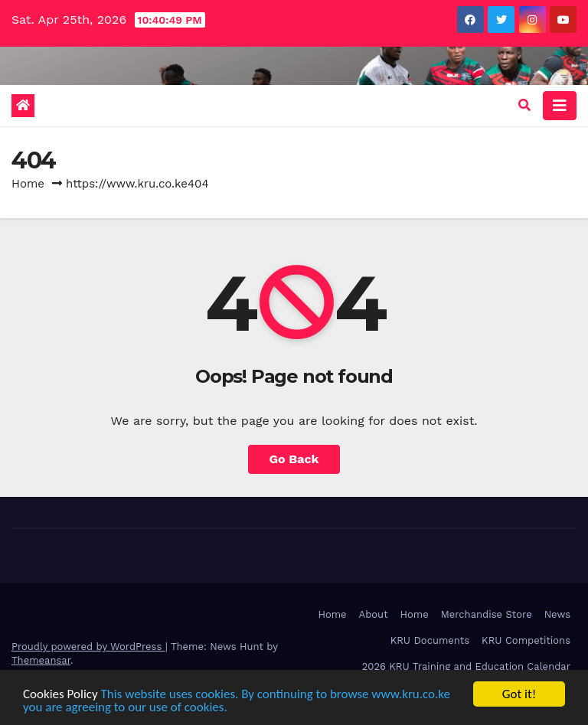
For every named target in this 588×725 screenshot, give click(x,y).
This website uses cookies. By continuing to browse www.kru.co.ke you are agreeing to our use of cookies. (237, 701)
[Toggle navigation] (560, 106)
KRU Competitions (526, 640)
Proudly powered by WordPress (88, 647)
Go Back (294, 459)
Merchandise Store (487, 614)
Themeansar (41, 660)
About (374, 614)
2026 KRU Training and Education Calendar (466, 666)
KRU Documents (430, 640)
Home (28, 184)
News (557, 614)
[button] (524, 105)
